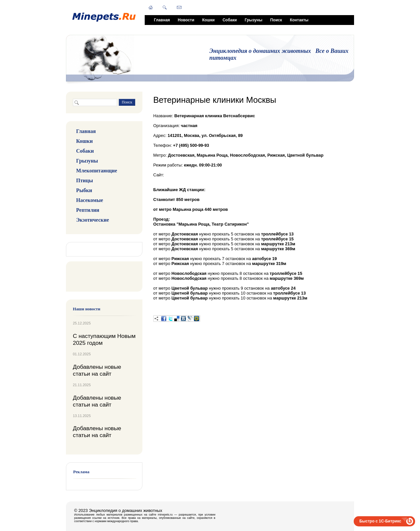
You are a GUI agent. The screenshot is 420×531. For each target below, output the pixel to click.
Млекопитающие (97, 171)
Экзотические (93, 220)
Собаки (230, 20)
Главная (162, 20)
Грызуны (254, 20)
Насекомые (90, 200)
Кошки (208, 20)
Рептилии (88, 210)
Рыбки (84, 190)
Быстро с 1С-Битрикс (380, 521)
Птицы (84, 180)
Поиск (276, 20)
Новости (186, 20)
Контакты (299, 20)
